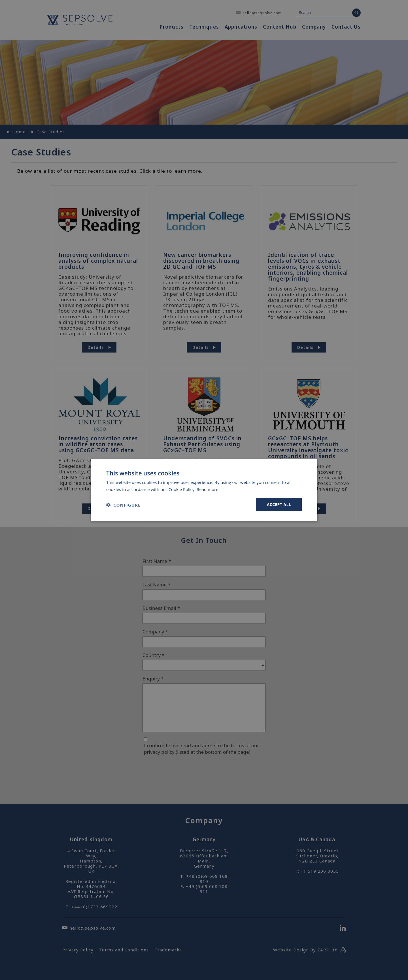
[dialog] (204, 490)
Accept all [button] (279, 504)
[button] (123, 505)
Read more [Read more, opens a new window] (208, 489)
